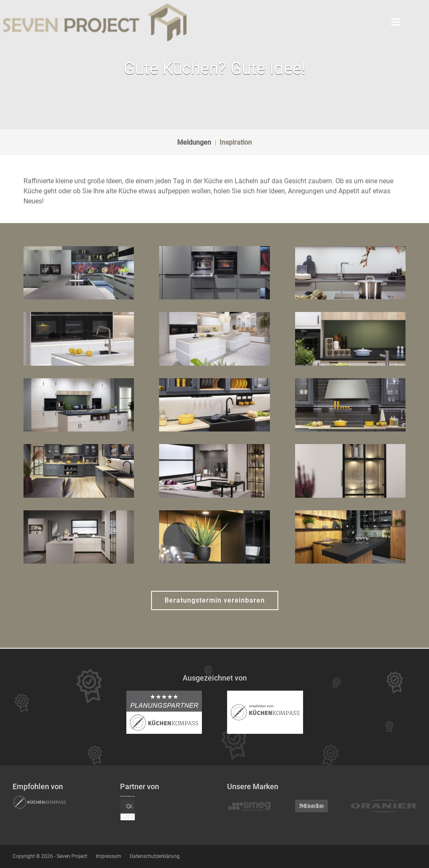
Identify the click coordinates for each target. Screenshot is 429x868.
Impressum (109, 856)
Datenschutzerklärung (155, 856)
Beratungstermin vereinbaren (215, 600)
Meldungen (194, 142)
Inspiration (236, 142)
